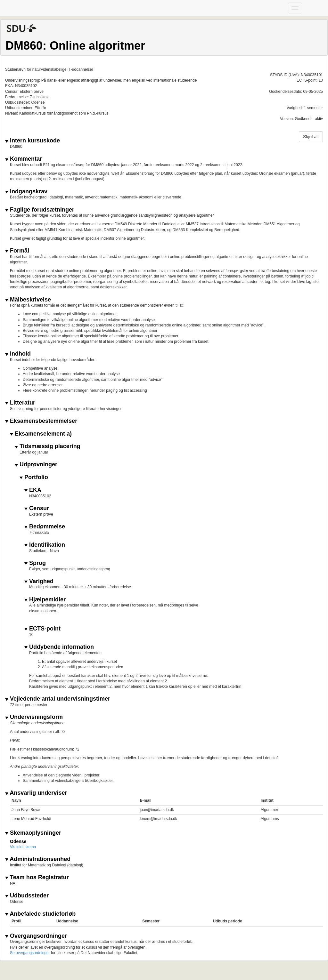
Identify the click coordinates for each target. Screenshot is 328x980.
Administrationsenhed (38, 859)
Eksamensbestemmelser (41, 421)
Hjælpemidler (45, 600)
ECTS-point (42, 629)
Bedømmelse (45, 527)
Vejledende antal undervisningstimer (58, 699)
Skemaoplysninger (33, 833)
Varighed (39, 581)
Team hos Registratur (37, 877)
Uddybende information (59, 647)
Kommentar (24, 159)
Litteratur (20, 403)
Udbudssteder (27, 896)
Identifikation (45, 545)
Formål (17, 251)
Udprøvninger (36, 465)
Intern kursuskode (33, 141)
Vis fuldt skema (23, 847)
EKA (33, 490)
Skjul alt (311, 137)
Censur (37, 508)
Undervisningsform (34, 717)
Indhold (18, 354)
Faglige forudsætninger (40, 210)
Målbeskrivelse (28, 300)
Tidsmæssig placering (48, 446)
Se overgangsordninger (30, 953)
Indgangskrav (26, 192)
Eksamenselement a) (41, 434)
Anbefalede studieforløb (40, 914)
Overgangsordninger (36, 936)
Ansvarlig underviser (36, 793)
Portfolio (34, 477)
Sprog (35, 563)
